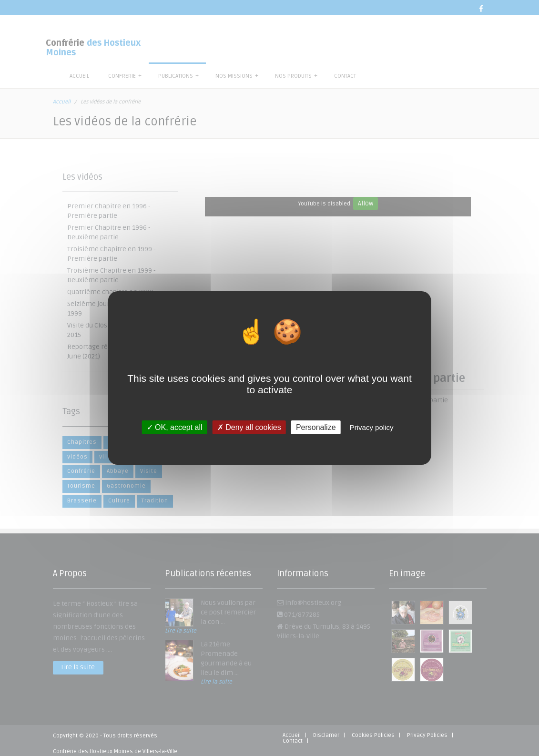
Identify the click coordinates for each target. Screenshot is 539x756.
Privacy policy (372, 427)
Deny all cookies (249, 427)
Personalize (316, 427)
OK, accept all (175, 427)
